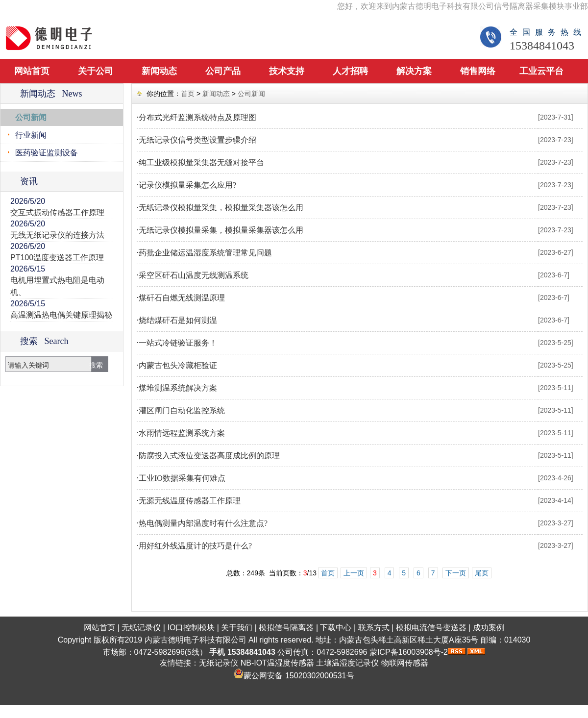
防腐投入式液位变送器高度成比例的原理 (209, 456)
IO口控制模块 (191, 628)
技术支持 (287, 71)
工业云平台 (541, 71)
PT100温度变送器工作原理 (57, 258)
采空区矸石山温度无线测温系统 (194, 275)
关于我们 (237, 628)
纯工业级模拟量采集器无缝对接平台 (201, 162)
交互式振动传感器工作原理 (57, 212)
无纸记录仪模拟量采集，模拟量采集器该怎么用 (221, 208)
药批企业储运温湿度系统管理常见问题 (205, 253)
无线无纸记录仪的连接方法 (57, 235)
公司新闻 (31, 117)
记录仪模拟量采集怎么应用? (187, 185)
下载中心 (336, 628)
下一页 (456, 573)
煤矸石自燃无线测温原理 (182, 298)
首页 (188, 94)
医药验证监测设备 (47, 153)
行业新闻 (31, 135)
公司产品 (223, 71)
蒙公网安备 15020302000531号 (299, 676)
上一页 (354, 573)
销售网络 (478, 71)
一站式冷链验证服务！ (178, 343)
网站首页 (32, 71)
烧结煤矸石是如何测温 (178, 320)
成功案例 (489, 628)
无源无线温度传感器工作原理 (190, 501)
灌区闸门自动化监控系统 (182, 410)
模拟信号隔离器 (286, 628)
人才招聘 (350, 71)
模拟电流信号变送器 (431, 628)
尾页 (482, 573)
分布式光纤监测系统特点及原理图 (197, 117)
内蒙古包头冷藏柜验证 (178, 365)
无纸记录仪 (141, 628)
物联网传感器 (405, 663)
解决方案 (414, 71)
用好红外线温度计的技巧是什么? (195, 546)
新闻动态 (159, 71)
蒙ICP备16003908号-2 (409, 652)
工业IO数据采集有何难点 (182, 478)
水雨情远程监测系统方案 (182, 433)
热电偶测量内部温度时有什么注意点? (203, 523)
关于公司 (96, 71)
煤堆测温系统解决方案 (178, 388)
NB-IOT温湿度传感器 (277, 663)
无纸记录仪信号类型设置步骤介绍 (197, 140)
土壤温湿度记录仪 (347, 663)
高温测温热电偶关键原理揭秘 (61, 315)
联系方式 (374, 628)
